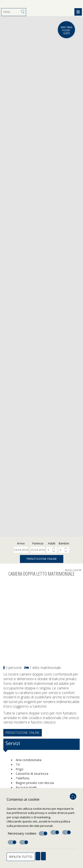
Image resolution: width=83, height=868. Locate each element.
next (77, 570)
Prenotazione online (42, 559)
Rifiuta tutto (21, 857)
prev (69, 570)
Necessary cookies (28, 833)
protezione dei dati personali (33, 826)
